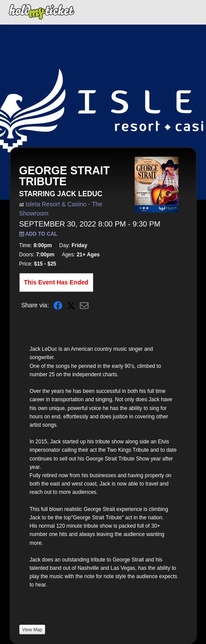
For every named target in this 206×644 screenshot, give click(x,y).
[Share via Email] (84, 305)
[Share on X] (71, 305)
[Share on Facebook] (58, 305)
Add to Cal (39, 234)
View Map (32, 630)
